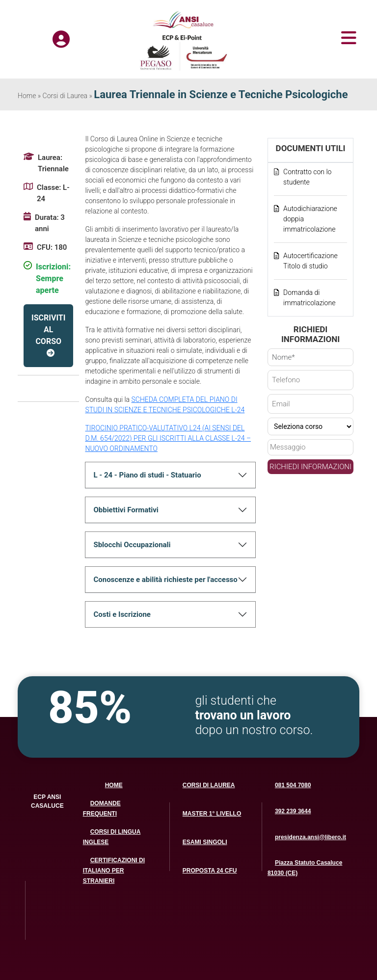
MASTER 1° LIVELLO (212, 814)
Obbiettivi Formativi (126, 510)
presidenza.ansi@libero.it (310, 837)
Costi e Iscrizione (122, 614)
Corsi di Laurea (65, 96)
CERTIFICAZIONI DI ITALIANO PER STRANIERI (114, 871)
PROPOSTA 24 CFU (210, 871)
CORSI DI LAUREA (209, 785)
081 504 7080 (293, 785)
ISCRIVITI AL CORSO (48, 330)
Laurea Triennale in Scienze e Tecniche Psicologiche (221, 94)
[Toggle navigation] (304, 38)
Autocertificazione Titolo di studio (310, 261)
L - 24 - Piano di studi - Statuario (147, 475)
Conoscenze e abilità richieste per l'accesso (165, 580)
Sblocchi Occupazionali (132, 545)
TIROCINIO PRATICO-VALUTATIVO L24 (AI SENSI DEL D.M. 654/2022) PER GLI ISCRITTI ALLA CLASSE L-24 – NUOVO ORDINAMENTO (168, 438)
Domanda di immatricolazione (309, 298)
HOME (114, 785)
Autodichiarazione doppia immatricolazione (310, 219)
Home (27, 96)
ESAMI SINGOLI (205, 842)
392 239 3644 (293, 811)
